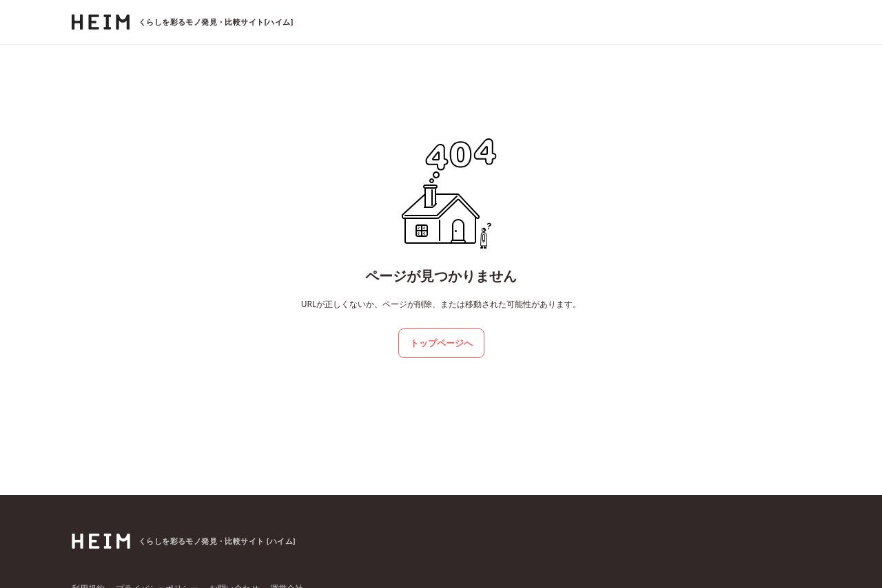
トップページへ (441, 343)
